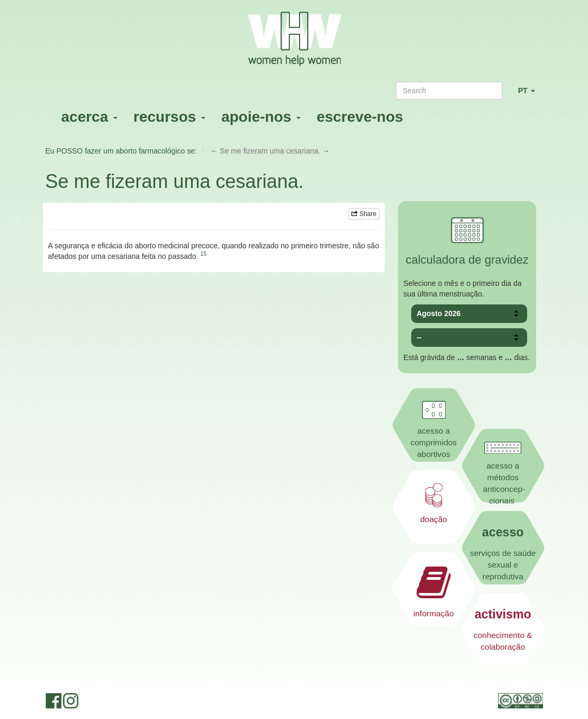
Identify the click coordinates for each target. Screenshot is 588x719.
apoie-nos (261, 117)
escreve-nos (360, 117)
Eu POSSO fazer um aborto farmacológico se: (121, 151)
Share (364, 214)
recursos (169, 117)
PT (531, 95)
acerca (90, 117)
